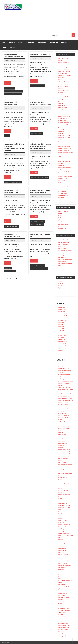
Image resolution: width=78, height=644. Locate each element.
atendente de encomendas (66, 390)
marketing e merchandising (66, 152)
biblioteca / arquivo (63, 80)
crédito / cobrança (63, 99)
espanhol (61, 284)
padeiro (60, 574)
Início (3, 42)
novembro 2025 (63, 316)
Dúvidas (4, 47)
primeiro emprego (63, 220)
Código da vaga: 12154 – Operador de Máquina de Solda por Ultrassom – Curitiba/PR (41, 147)
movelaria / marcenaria (64, 159)
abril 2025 (61, 331)
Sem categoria (62, 612)
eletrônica (61, 114)
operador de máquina (17, 183)
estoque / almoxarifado (65, 122)
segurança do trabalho (64, 187)
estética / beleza (63, 120)
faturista (61, 486)
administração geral (10, 88)
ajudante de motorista (64, 375)
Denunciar (12, 42)
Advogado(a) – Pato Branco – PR (40, 54)
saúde (60, 185)
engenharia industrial (64, 454)
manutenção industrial (64, 531)
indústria (7, 183)
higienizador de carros (64, 494)
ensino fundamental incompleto (40, 270)
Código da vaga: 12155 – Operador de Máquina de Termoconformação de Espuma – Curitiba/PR (14, 148)
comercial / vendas (10, 91)
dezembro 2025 (63, 314)
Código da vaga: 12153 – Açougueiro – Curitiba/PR (12, 192)
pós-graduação (62, 261)
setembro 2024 (62, 346)
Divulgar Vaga (30, 42)
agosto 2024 (62, 348)
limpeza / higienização (64, 144)
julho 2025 (61, 324)
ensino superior (9, 94)
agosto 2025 (62, 322)
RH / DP (60, 182)
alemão (60, 281)
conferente (61, 411)
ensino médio (20, 91)
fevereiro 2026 (62, 309)
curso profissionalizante (65, 240)
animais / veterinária (64, 69)
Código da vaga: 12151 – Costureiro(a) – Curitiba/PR (12, 236)
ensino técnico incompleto (65, 259)
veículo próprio (62, 228)
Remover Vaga (54, 42)
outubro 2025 (62, 318)
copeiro (60, 420)
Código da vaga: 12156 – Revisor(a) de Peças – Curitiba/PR (41, 104)
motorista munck (63, 559)
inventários (61, 516)
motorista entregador (64, 557)
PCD (59, 218)
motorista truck (62, 563)
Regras (20, 42)
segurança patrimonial (64, 189)
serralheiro (61, 614)
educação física (62, 105)
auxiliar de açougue (63, 396)
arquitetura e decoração (65, 71)
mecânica (61, 155)
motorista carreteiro (64, 554)
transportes (61, 197)
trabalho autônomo (63, 222)
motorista (7, 136)
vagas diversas (62, 200)
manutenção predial (64, 150)
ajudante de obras (63, 377)
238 (17, 280)
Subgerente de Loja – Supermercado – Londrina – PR (13, 56)
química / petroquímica (64, 174)
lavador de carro (63, 520)
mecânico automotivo (64, 542)
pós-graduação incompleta (65, 263)
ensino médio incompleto (65, 251)
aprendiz (61, 213)
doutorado (61, 270)
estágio (60, 215)
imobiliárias (61, 131)
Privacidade (65, 42)
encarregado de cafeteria (65, 452)
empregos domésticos (64, 116)
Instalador (61, 512)
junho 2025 (61, 326)
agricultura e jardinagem (65, 65)
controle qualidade (63, 97)
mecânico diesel (63, 544)
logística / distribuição (64, 146)
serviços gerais (62, 191)
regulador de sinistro (64, 597)
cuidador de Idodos (63, 424)
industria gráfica (63, 503)
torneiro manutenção (64, 625)
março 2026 (61, 307)
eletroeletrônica (63, 441)
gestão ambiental (63, 125)
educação (61, 103)
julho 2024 (61, 350)
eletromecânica (62, 112)
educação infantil (63, 107)
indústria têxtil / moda (37, 134)
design (60, 101)
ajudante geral (62, 379)
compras (61, 88)
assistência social (63, 73)
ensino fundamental (64, 242)
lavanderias (61, 142)
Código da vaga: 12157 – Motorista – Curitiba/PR (11, 104)
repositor (61, 599)
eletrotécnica (62, 447)
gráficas (60, 127)
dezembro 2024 (63, 339)
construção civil (62, 93)
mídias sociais (62, 157)
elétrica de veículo (63, 437)
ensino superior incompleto (66, 255)
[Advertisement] (39, 22)
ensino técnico (62, 257)
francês (60, 286)
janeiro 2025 (62, 337)
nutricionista (62, 567)
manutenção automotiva (65, 148)
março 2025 (61, 333)
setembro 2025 (62, 320)
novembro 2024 (63, 341)
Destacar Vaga (42, 42)
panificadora (62, 576)
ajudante (61, 372)
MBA (60, 266)
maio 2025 (61, 329)
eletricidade (61, 110)
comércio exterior (63, 86)
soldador (61, 619)
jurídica (43, 86)
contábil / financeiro (64, 95)
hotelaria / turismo (63, 129)
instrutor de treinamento (65, 514)
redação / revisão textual (65, 176)
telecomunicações (63, 195)
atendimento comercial (65, 392)
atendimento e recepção (38, 226)
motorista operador (64, 561)
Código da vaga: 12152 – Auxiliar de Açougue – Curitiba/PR (40, 192)
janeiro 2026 (62, 311)
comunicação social (63, 90)
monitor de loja (62, 550)
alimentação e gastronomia (12, 227)
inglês (60, 288)
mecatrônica (62, 546)
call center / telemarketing (65, 82)
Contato (12, 47)
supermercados (19, 94)
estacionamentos (63, 118)
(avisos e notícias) (63, 211)
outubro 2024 (62, 344)
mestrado (61, 268)
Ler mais (7, 83)
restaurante (61, 602)
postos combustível (63, 172)
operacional (61, 165)
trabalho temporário (64, 224)
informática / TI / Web (64, 137)
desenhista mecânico (64, 428)
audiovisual (61, 78)
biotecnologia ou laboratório (66, 398)
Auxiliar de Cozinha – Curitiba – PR (40, 236)
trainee (60, 226)
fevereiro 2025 (62, 335)
